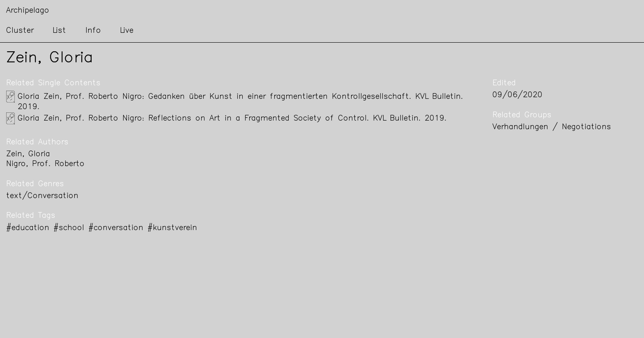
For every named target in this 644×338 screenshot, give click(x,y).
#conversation (116, 228)
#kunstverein (172, 228)
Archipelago (28, 11)
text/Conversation (42, 196)
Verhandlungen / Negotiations (552, 127)
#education (28, 228)
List (59, 31)
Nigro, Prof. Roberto (45, 164)
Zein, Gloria (28, 154)
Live (127, 31)
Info (93, 31)
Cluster (20, 31)
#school (69, 228)
